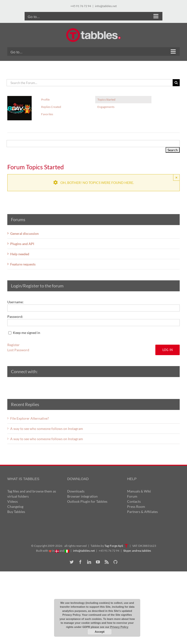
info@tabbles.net (106, 6)
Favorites (47, 114)
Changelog (15, 507)
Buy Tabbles (16, 512)
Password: (15, 317)
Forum (132, 496)
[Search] (176, 83)
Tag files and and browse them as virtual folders (32, 494)
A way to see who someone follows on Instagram (47, 429)
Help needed (20, 254)
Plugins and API (22, 244)
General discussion (24, 233)
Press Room (136, 507)
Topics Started (106, 99)
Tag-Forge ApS (114, 546)
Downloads (76, 491)
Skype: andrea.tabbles (137, 551)
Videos (13, 501)
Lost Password (18, 350)
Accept (100, 632)
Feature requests (23, 264)
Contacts (134, 501)
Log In (168, 350)
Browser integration (82, 496)
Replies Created (51, 107)
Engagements (106, 107)
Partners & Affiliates (142, 512)
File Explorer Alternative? (30, 418)
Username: (15, 302)
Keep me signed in (27, 333)
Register (14, 345)
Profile (45, 99)
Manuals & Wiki (139, 491)
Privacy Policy (119, 627)
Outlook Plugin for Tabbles (87, 501)
